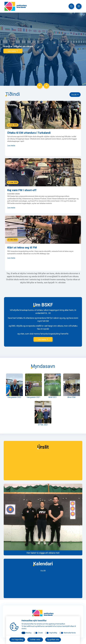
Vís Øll (75, 95)
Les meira (13, 51)
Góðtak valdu (35, 640)
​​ (43, 519)
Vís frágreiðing (17, 640)
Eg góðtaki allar (53, 640)
